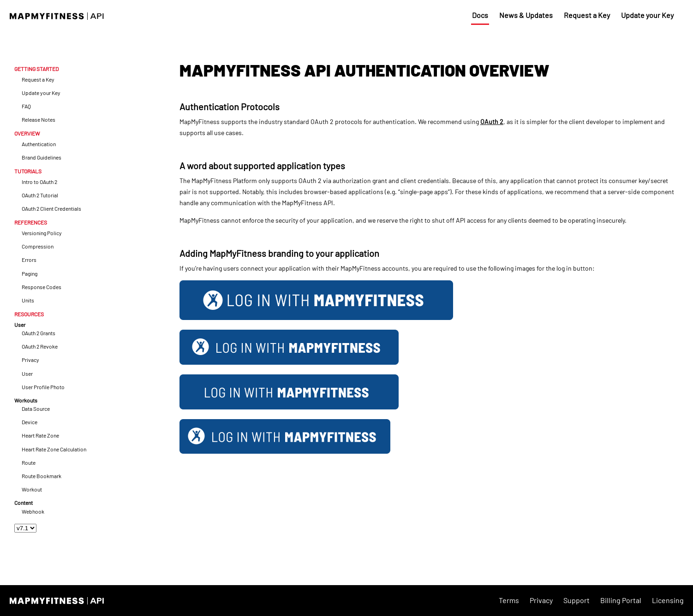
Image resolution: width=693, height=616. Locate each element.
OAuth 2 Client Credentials (51, 209)
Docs (480, 15)
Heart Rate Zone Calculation (54, 449)
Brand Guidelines (42, 157)
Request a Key (587, 15)
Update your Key (647, 15)
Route (29, 463)
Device (30, 422)
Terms (509, 600)
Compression (38, 246)
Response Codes (42, 287)
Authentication (39, 144)
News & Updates (526, 15)
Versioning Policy (42, 233)
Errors (29, 260)
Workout (32, 489)
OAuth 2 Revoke (40, 346)
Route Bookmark (42, 476)
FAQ (26, 106)
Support (577, 600)
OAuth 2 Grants (39, 333)
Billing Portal (621, 600)
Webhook (33, 512)
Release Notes (39, 120)
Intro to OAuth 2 (39, 182)
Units (28, 300)
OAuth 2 (492, 121)
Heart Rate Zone (40, 435)
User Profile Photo (43, 387)
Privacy (30, 360)
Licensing (668, 600)
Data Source (36, 409)
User (27, 374)
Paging (30, 274)
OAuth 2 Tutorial (40, 195)
